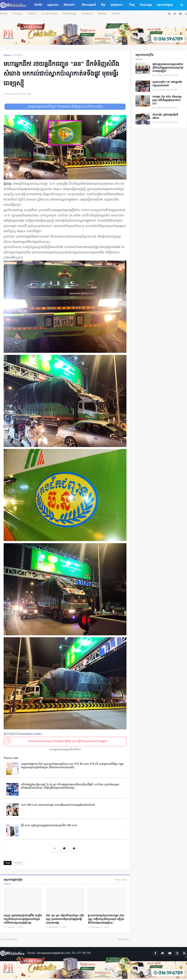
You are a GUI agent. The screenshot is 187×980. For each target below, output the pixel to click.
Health (98, 14)
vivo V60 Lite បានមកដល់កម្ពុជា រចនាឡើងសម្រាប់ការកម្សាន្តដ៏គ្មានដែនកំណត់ (58, 805)
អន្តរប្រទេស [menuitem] (53, 5)
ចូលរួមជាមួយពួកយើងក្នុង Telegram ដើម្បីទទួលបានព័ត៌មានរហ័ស (65, 107)
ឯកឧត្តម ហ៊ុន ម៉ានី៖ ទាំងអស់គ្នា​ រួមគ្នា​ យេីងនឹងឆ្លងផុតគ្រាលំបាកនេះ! (167, 100)
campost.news (31, 734)
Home (4, 14)
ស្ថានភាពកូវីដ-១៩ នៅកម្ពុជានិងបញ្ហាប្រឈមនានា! (167, 84)
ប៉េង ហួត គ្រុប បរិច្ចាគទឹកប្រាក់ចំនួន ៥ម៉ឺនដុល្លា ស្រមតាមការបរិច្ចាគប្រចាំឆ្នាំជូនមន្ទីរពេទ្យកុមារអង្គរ (65, 919)
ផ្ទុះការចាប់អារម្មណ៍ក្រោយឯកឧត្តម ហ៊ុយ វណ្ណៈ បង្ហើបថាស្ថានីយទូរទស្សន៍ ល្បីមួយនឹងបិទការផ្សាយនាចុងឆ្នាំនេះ (106, 919)
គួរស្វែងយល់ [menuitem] (116, 5)
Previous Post (9, 939)
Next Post (123, 939)
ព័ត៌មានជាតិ (18, 55)
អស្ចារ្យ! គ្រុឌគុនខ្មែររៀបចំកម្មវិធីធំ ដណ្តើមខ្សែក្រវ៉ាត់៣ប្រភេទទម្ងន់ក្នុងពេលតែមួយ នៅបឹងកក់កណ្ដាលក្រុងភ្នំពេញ (23, 919)
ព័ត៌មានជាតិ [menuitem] (69, 5)
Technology (66, 14)
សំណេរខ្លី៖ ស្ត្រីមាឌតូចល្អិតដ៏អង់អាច (165, 117)
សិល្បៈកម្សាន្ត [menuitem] (146, 5)
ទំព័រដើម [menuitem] (38, 5)
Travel (110, 14)
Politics (17, 14)
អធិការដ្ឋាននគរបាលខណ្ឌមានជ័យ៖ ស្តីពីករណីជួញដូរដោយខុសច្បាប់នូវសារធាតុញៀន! (168, 68)
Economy (83, 14)
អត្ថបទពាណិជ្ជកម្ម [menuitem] (165, 5)
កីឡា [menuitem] (103, 5)
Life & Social (47, 14)
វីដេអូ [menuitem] (132, 5)
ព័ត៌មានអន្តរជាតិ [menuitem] (89, 5)
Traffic (30, 14)
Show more (121, 880)
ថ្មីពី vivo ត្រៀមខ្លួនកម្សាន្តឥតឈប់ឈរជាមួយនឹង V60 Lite (49, 826)
